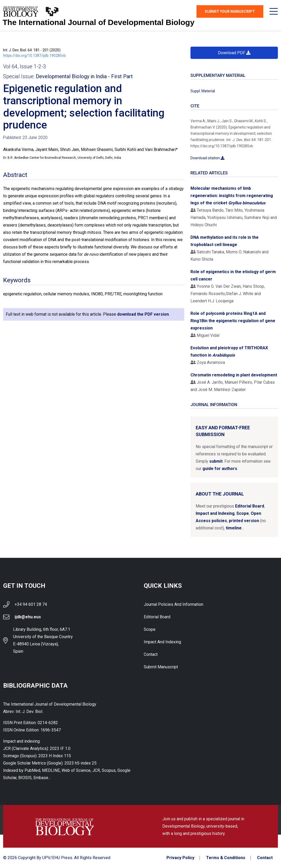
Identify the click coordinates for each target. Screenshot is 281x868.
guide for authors (220, 469)
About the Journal (220, 494)
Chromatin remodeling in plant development (234, 375)
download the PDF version (143, 314)
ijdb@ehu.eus (28, 617)
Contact (151, 654)
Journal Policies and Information (174, 604)
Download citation (207, 158)
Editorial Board (250, 506)
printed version (244, 521)
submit (216, 461)
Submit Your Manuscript (230, 11)
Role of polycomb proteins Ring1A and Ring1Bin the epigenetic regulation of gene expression (233, 321)
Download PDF (234, 53)
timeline (234, 528)
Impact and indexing (162, 642)
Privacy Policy (180, 858)
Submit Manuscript (161, 667)
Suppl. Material (203, 91)
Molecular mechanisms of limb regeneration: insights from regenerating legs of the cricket (232, 196)
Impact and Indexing (215, 513)
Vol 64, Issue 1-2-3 (25, 66)
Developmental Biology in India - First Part (84, 76)
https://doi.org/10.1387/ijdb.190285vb (34, 56)
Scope (243, 513)
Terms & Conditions (226, 858)
